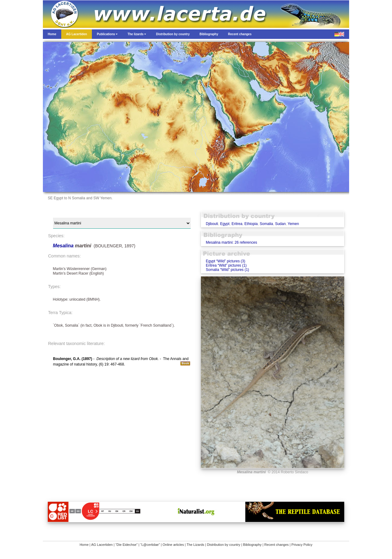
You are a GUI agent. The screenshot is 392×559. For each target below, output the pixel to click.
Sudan (280, 224)
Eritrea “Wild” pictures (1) (226, 265)
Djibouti (212, 224)
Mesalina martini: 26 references (231, 242)
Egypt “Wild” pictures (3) (226, 261)
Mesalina (64, 246)
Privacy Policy (302, 545)
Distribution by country (224, 545)
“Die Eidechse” (126, 545)
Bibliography (253, 545)
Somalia (266, 224)
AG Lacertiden (102, 545)
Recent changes (277, 545)
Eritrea (237, 224)
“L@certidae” (150, 545)
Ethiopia (251, 224)
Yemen (293, 224)
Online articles (173, 545)
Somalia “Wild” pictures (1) (227, 270)
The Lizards (195, 545)
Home (84, 545)
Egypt (225, 224)
